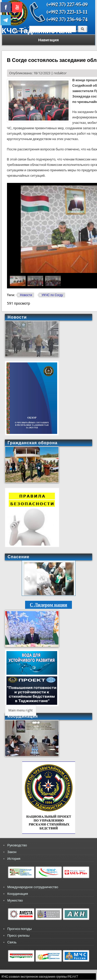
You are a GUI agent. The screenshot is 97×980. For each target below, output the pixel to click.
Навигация (48, 40)
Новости (26, 295)
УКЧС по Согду (52, 295)
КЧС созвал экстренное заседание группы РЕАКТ (40, 977)
